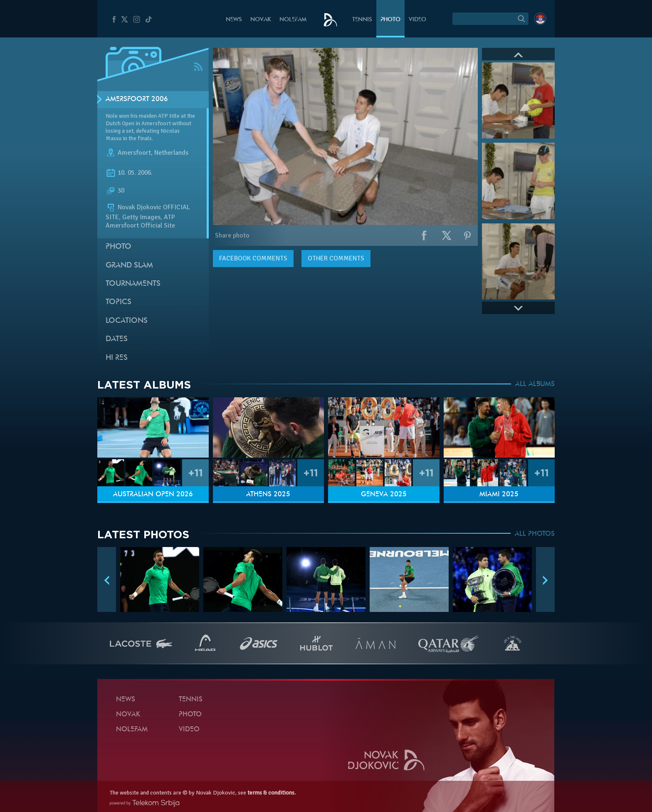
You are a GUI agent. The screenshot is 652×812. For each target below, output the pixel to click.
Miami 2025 (499, 495)
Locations (127, 321)
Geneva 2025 (384, 495)
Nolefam (293, 20)
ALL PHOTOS (535, 534)
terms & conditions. (272, 793)
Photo (390, 20)
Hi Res (117, 358)
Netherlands (171, 153)
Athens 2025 (268, 495)
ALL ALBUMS (535, 384)
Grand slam (129, 266)
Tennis (362, 20)
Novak (261, 20)
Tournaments (133, 284)
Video (417, 20)
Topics (119, 302)
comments (253, 258)
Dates (117, 339)
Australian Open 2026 (153, 495)
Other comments (336, 258)
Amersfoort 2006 (137, 99)
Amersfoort (134, 153)
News (234, 20)
